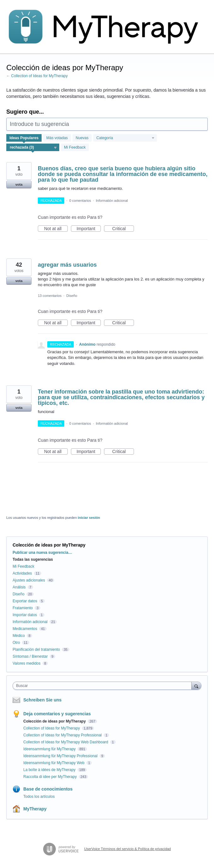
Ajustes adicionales (29, 580)
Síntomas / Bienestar (30, 656)
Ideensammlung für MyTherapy (50, 749)
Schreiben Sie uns (42, 700)
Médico (19, 636)
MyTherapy (35, 809)
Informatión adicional (112, 201)
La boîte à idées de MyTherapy (50, 770)
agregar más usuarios (67, 265)
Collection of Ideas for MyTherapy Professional (63, 735)
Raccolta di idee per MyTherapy (51, 777)
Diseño (72, 296)
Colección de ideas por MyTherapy (55, 721)
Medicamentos (25, 629)
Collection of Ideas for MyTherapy (52, 728)
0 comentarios (80, 201)
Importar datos (25, 615)
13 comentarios (50, 296)
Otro (16, 643)
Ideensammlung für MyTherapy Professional (61, 756)
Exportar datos (25, 601)
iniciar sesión (89, 518)
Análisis (19, 587)
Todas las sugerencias (33, 559)
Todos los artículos (39, 797)
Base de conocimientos (48, 789)
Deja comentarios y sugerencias (57, 714)
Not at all (56, 229)
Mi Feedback (75, 147)
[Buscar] (196, 686)
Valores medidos (27, 663)
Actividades (22, 573)
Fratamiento (23, 608)
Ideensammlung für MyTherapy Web (54, 763)
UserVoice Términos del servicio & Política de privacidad (127, 849)
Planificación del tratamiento (36, 650)
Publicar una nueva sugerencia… (42, 553)
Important (89, 229)
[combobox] (104, 686)
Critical (123, 229)
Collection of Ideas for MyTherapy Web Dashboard (66, 742)
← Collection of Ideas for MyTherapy (37, 76)
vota (19, 184)
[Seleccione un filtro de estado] (33, 148)
